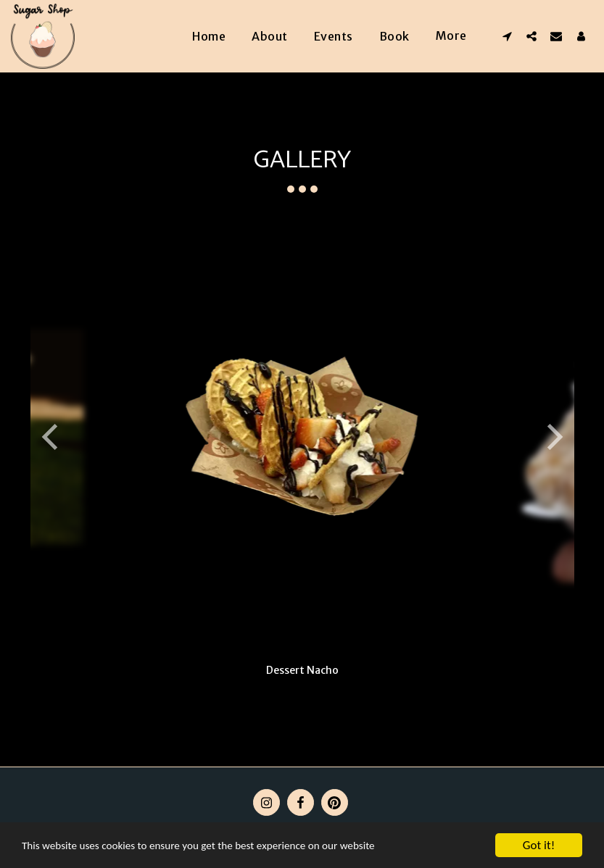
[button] (507, 36)
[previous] (52, 437)
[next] (553, 437)
